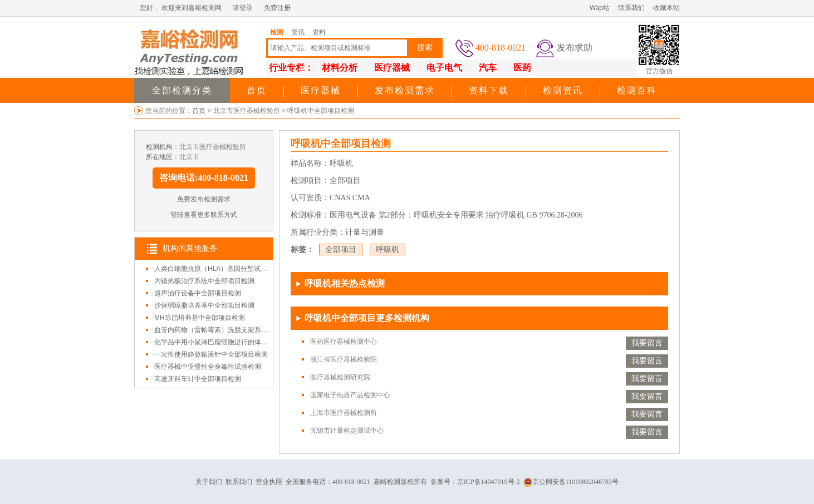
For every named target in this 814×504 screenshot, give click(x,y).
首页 (257, 90)
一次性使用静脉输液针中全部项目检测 (211, 354)
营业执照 (269, 482)
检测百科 (637, 90)
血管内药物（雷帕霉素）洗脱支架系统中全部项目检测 (234, 330)
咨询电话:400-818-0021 (204, 178)
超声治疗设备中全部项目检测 (198, 293)
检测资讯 (563, 90)
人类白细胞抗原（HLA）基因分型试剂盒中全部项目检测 (237, 269)
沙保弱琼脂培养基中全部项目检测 (204, 305)
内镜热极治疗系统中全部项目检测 (204, 281)
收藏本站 (666, 8)
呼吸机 (388, 249)
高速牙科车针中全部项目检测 (198, 379)
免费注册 (277, 8)
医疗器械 (321, 90)
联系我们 (631, 8)
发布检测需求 (405, 90)
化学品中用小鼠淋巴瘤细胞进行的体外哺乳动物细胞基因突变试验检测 (258, 342)
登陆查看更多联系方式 (204, 215)
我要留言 (647, 343)
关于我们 (209, 482)
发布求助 (575, 48)
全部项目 (341, 249)
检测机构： (163, 147)
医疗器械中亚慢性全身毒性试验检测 (208, 367)
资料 (319, 32)
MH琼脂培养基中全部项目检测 (200, 318)
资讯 (298, 32)
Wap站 (600, 8)
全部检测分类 (182, 90)
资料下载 (489, 90)
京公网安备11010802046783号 (571, 482)
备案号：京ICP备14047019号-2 (475, 482)
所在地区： (163, 157)
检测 (277, 32)
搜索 (425, 48)
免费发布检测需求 (204, 199)
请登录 (243, 8)
